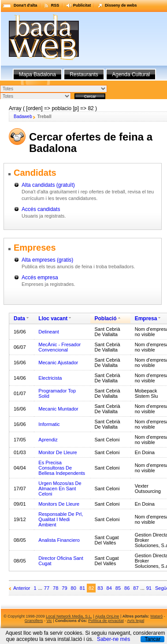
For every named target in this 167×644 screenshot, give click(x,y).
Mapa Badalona (37, 74)
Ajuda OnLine (107, 616)
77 (47, 588)
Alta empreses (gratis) (47, 260)
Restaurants (84, 74)
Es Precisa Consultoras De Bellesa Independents (62, 468)
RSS (55, 5)
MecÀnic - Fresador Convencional (59, 347)
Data (19, 318)
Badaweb (23, 117)
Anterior (22, 588)
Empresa (146, 318)
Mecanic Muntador (58, 409)
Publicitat (82, 5)
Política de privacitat (106, 621)
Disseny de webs (121, 5)
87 (136, 588)
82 (91, 588)
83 (100, 588)
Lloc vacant (53, 318)
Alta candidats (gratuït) (48, 185)
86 (127, 588)
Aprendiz (48, 440)
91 (149, 588)
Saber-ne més (113, 639)
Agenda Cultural (131, 74)
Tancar (152, 639)
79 (64, 588)
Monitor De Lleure (58, 452)
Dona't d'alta (25, 5)
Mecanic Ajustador (58, 363)
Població (106, 318)
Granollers (34, 621)
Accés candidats (41, 209)
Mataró (156, 616)
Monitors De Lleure (59, 504)
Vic (49, 621)
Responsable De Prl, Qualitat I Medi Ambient (61, 519)
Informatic (49, 424)
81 (82, 588)
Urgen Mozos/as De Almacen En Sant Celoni (60, 489)
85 (118, 588)
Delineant (48, 332)
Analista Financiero (59, 540)
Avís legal (135, 621)
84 (109, 588)
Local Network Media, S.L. (69, 616)
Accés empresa (40, 278)
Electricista (50, 378)
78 (56, 588)
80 (74, 588)
